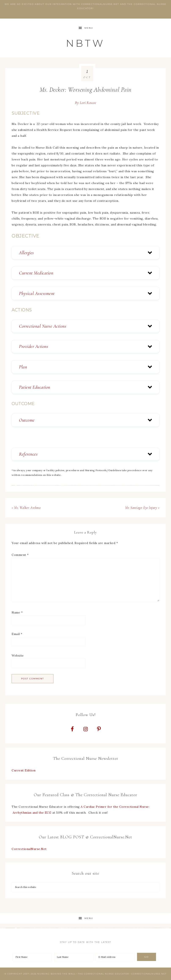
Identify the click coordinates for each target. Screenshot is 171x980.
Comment (20, 555)
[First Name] (32, 957)
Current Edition (24, 770)
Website (18, 656)
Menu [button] (89, 28)
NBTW (85, 43)
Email (17, 634)
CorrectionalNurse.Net (29, 849)
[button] (85, 253)
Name (17, 612)
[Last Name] (74, 957)
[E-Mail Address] (115, 957)
